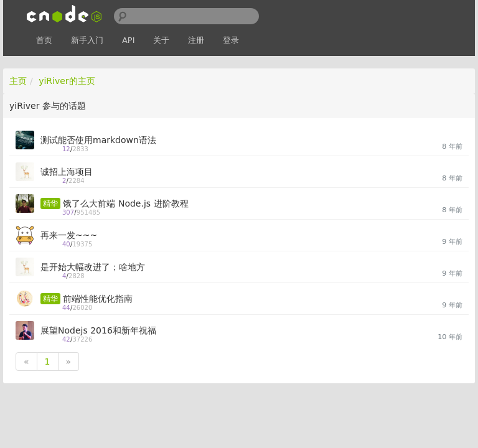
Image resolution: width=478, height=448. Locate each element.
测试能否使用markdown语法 (98, 140)
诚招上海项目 (67, 172)
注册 (196, 40)
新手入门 (87, 40)
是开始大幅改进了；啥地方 (93, 267)
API (129, 40)
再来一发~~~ (69, 235)
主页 (18, 81)
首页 (44, 40)
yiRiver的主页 (67, 81)
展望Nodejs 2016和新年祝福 (98, 330)
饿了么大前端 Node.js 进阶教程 (125, 203)
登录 (231, 40)
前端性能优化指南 (98, 299)
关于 (161, 40)
